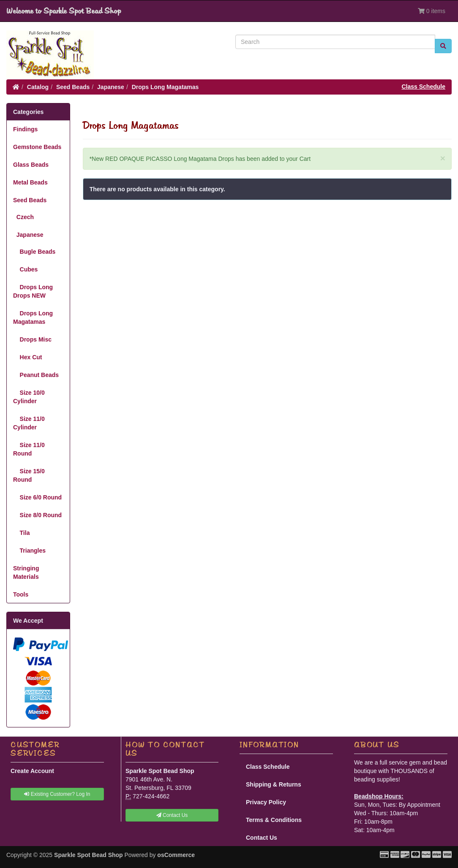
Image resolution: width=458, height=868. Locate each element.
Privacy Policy (266, 802)
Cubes (25, 269)
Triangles (29, 551)
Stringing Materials (26, 572)
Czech (23, 217)
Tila (21, 533)
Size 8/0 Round (37, 515)
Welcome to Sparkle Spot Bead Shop (64, 11)
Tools (21, 594)
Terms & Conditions (274, 820)
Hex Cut (27, 357)
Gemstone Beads (37, 147)
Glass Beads (31, 165)
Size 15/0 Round (29, 475)
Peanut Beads (36, 375)
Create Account (32, 771)
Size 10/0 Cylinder (29, 397)
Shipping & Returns (274, 784)
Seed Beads (73, 87)
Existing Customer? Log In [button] (57, 794)
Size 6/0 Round (37, 497)
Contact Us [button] (172, 815)
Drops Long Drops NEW (33, 291)
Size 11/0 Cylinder (29, 423)
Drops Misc (32, 339)
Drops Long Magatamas (165, 87)
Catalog (38, 87)
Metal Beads (30, 182)
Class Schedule (424, 87)
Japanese (111, 87)
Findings (25, 129)
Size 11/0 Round (29, 449)
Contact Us (262, 838)
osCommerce (176, 855)
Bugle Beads (34, 252)
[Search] (335, 42)
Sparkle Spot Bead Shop (89, 855)
